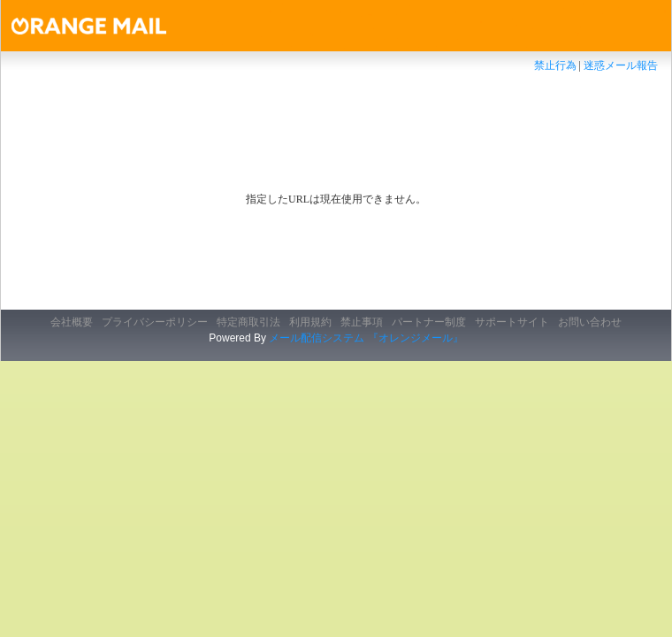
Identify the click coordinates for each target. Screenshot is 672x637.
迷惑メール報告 (621, 65)
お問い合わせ (590, 322)
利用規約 (310, 322)
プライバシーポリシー (155, 322)
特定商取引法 (248, 322)
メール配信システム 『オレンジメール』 (366, 338)
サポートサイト (512, 322)
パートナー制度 (429, 322)
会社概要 (72, 322)
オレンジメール (108, 26)
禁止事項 (362, 322)
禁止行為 (555, 65)
